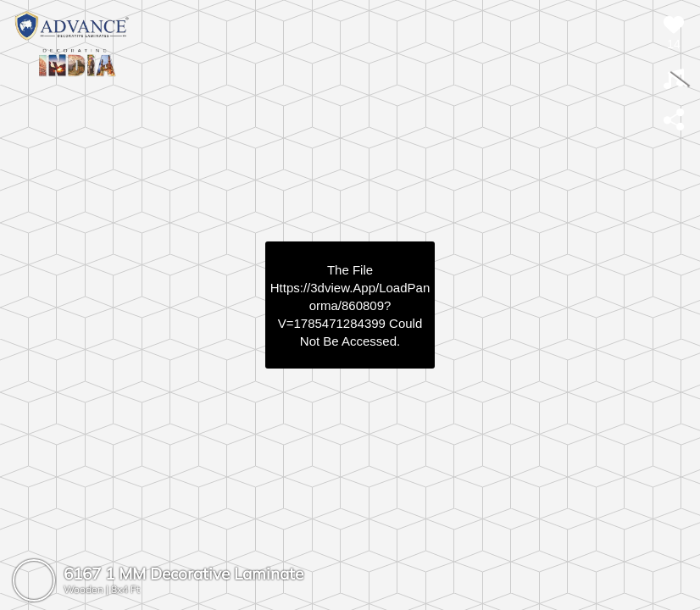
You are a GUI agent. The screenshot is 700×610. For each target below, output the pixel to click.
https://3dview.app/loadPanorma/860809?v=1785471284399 (350, 305)
